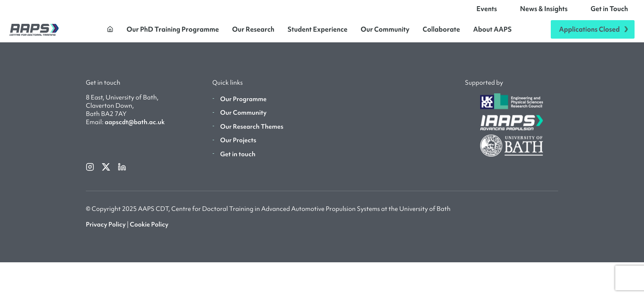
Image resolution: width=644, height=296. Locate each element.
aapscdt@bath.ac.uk (135, 128)
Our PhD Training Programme (173, 32)
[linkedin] (122, 172)
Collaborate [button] (441, 32)
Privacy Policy (106, 230)
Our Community (385, 32)
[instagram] (91, 172)
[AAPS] (34, 32)
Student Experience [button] (317, 32)
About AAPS (492, 32)
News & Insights (544, 12)
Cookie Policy (149, 230)
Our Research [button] (253, 32)
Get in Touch (609, 12)
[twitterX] (107, 172)
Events (487, 12)
